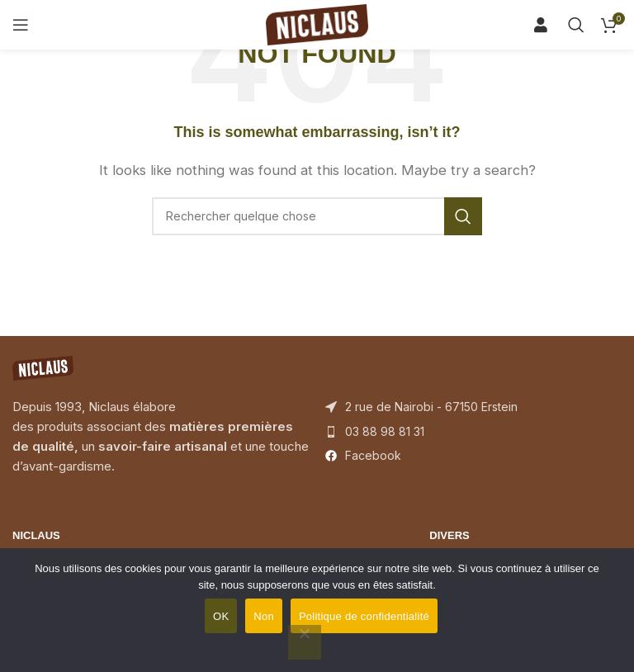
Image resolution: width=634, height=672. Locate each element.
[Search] (547, 25)
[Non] (305, 642)
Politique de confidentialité (364, 616)
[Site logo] (317, 24)
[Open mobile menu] (21, 25)
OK (221, 616)
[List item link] (473, 432)
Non (264, 616)
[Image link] (43, 367)
